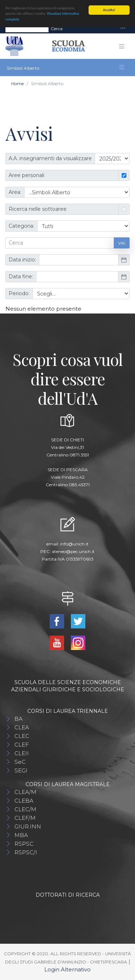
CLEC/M (25, 809)
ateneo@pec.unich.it (73, 551)
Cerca (57, 28)
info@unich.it (74, 544)
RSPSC (24, 844)
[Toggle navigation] (123, 29)
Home (17, 83)
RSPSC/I (26, 852)
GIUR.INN (28, 826)
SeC (20, 762)
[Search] (27, 28)
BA (19, 719)
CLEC (22, 736)
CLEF (22, 745)
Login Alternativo (67, 969)
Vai (122, 243)
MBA (21, 835)
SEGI (21, 770)
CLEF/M (25, 818)
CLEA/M (25, 792)
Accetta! (109, 10)
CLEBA (24, 801)
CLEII (22, 753)
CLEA (22, 727)
